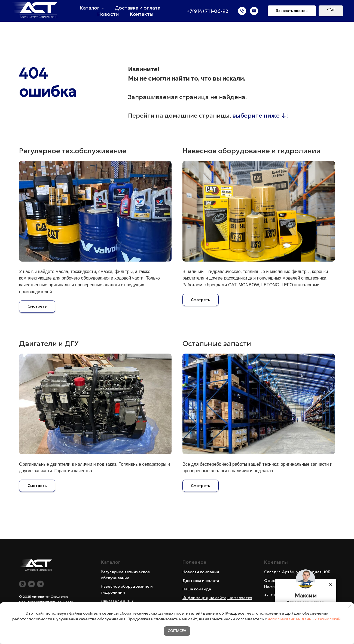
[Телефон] (242, 11)
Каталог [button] (90, 8)
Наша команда (197, 589)
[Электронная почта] (254, 11)
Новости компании (201, 572)
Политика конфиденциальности (46, 602)
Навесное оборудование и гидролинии (251, 151)
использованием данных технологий (304, 619)
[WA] (22, 584)
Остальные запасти (217, 344)
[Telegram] (40, 584)
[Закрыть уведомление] (350, 606)
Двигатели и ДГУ (49, 344)
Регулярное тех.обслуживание (73, 151)
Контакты (141, 14)
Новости (108, 14)
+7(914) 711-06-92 (207, 11)
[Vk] (31, 584)
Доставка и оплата (138, 8)
